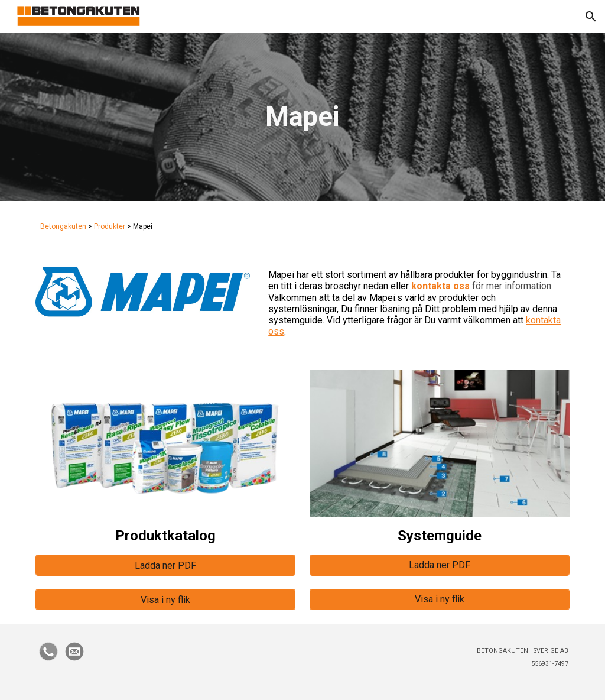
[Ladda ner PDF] (166, 565)
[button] (591, 17)
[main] (302, 117)
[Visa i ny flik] (166, 600)
